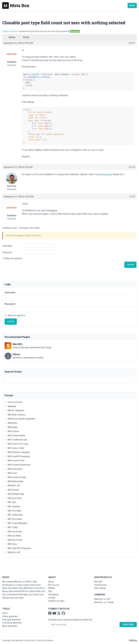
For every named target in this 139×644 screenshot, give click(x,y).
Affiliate (52, 588)
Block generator (10, 626)
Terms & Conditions (45, 640)
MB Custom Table (14, 448)
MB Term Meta (13, 511)
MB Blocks (11, 423)
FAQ (50, 591)
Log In (130, 265)
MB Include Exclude (15, 477)
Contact (52, 598)
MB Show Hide (13, 498)
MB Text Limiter (13, 519)
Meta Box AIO (13, 552)
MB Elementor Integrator (17, 452)
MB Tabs (10, 502)
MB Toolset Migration (16, 523)
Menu (132, 5)
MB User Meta (13, 536)
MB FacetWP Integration (17, 456)
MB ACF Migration (14, 410)
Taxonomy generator (12, 623)
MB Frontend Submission (18, 465)
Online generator (10, 616)
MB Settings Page (14, 494)
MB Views (11, 544)
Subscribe (128, 624)
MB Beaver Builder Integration (20, 419)
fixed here (107, 174)
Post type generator (12, 620)
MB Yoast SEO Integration (18, 548)
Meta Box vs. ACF (102, 599)
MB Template (12, 506)
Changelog (53, 594)
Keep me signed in (14, 258)
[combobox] (69, 380)
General (14, 31)
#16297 (132, 43)
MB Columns (12, 431)
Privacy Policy (30, 640)
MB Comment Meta (15, 435)
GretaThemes (100, 585)
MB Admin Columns (15, 415)
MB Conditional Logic (16, 440)
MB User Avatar (13, 532)
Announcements (14, 402)
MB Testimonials (14, 515)
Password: (7, 252)
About (51, 582)
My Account (54, 585)
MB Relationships (14, 481)
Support (6, 31)
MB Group (11, 473)
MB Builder (11, 427)
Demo (5, 613)
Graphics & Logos (56, 601)
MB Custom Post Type (16, 444)
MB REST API (12, 486)
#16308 (132, 167)
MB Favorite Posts (15, 460)
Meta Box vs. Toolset (104, 602)
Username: (7, 246)
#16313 (132, 197)
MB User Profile (13, 540)
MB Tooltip (11, 527)
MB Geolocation (14, 469)
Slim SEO (98, 582)
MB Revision (12, 490)
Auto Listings (100, 588)
